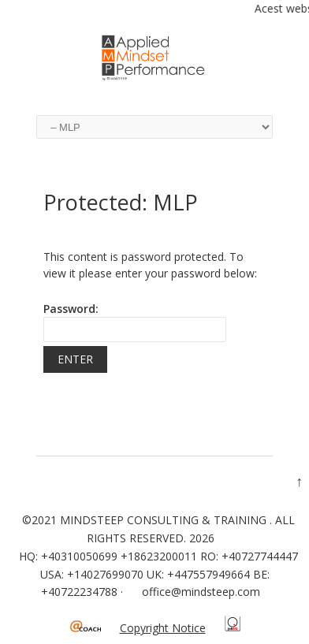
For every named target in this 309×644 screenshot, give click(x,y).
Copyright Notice (163, 628)
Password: (135, 322)
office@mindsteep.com (201, 592)
